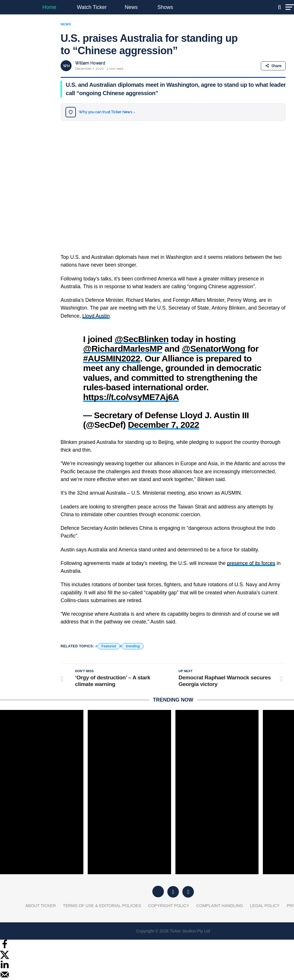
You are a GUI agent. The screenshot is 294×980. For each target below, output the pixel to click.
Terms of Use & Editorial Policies (102, 906)
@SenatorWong (213, 348)
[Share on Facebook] (5, 947)
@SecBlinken (142, 339)
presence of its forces (251, 563)
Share (273, 66)
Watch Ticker (92, 7)
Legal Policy (265, 906)
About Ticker (41, 906)
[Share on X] (5, 957)
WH (66, 66)
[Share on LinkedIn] (5, 967)
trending (133, 646)
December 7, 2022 (163, 425)
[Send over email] (5, 978)
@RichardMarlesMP (123, 348)
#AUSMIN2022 (112, 358)
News (131, 7)
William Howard (90, 63)
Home (49, 7)
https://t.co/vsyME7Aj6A (131, 397)
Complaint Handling (220, 906)
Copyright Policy (169, 906)
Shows (165, 7)
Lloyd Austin (96, 316)
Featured (109, 646)
